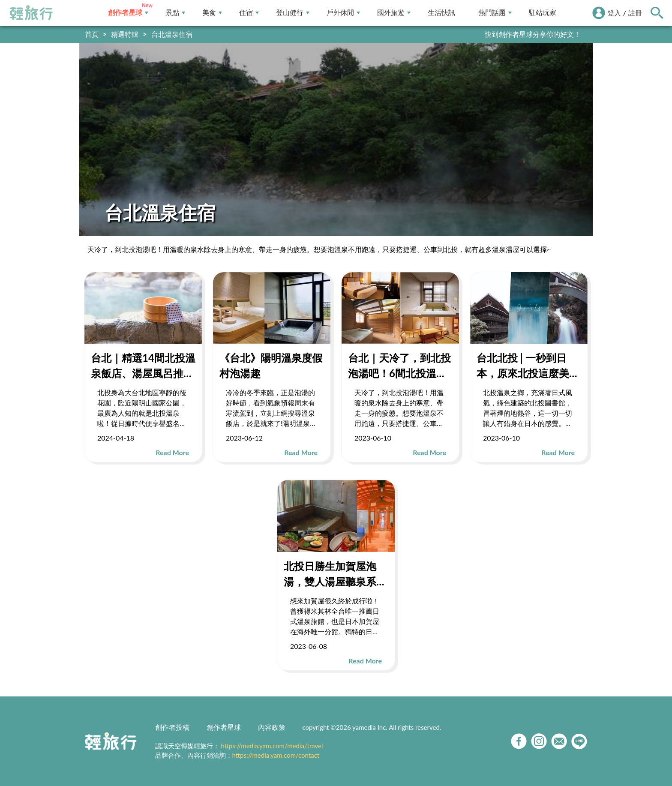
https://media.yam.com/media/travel (272, 746)
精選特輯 (125, 34)
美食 (212, 13)
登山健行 (293, 13)
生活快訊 (441, 13)
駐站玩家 (543, 13)
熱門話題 (495, 13)
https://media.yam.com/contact (276, 755)
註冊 (635, 13)
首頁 (92, 34)
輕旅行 (31, 13)
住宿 (249, 13)
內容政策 (272, 727)
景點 (175, 13)
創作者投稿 (172, 727)
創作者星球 (128, 13)
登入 (614, 13)
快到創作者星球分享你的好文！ (533, 34)
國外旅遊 (394, 13)
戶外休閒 (343, 13)
